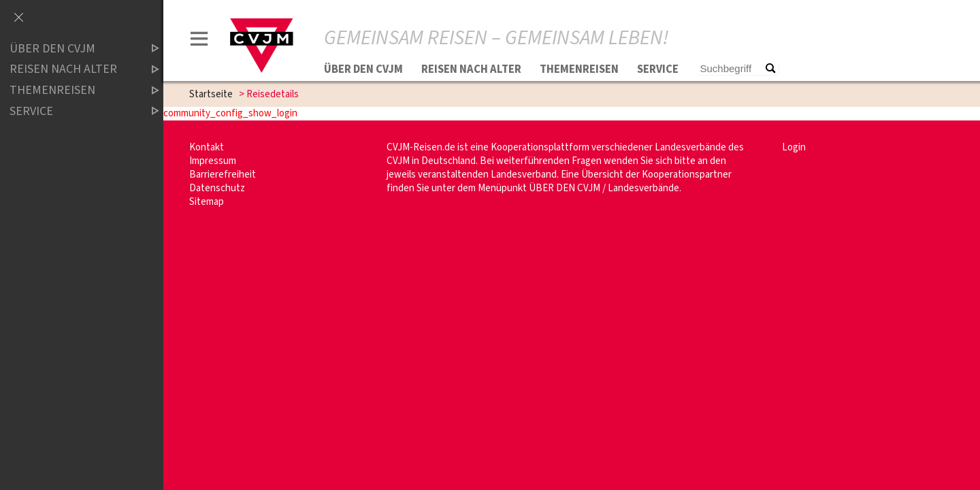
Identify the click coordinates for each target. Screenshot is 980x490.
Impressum (213, 161)
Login (794, 147)
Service (658, 69)
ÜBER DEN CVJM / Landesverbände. (605, 188)
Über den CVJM (363, 69)
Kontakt (207, 147)
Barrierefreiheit (223, 175)
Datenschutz (217, 188)
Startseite (211, 94)
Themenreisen (579, 69)
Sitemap (207, 202)
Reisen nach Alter (471, 69)
